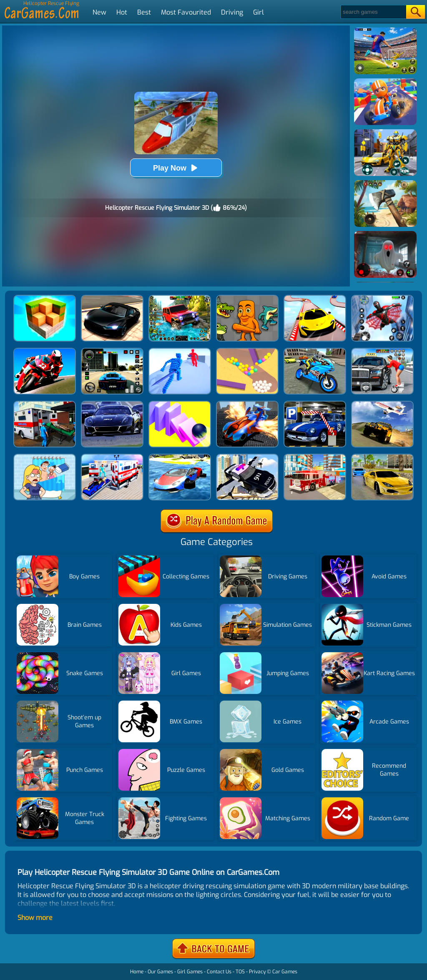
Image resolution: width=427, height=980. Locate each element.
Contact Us (219, 972)
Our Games (160, 972)
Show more (35, 918)
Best (144, 12)
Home (137, 972)
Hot (122, 12)
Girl (259, 12)
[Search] (373, 12)
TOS (240, 972)
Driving (232, 12)
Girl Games (190, 972)
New (99, 12)
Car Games (285, 972)
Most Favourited (186, 12)
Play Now (176, 168)
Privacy (257, 972)
